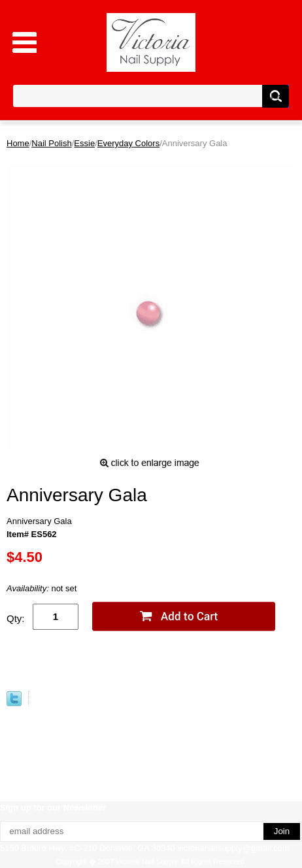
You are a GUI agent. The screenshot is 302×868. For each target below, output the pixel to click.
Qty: (16, 618)
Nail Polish (51, 143)
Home (18, 143)
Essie (84, 143)
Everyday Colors (128, 143)
